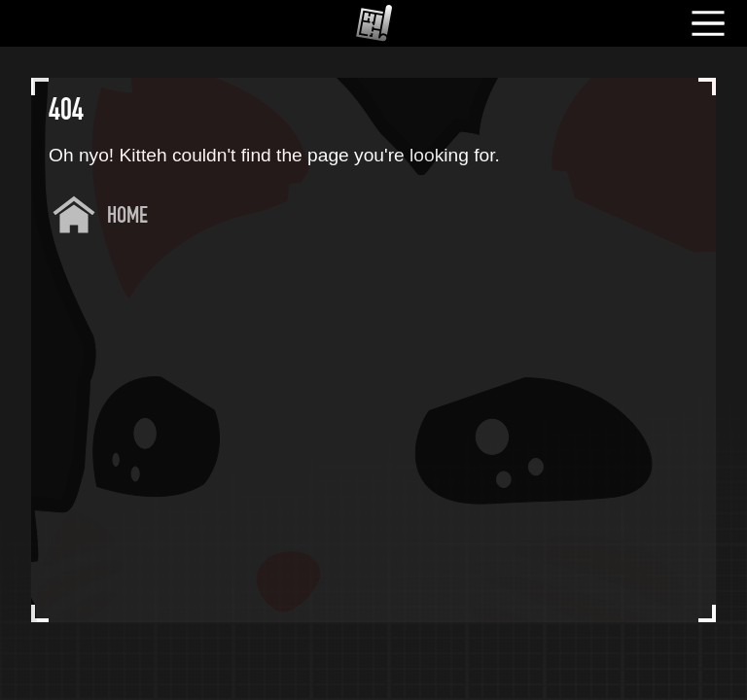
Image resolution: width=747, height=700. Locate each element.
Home (127, 217)
